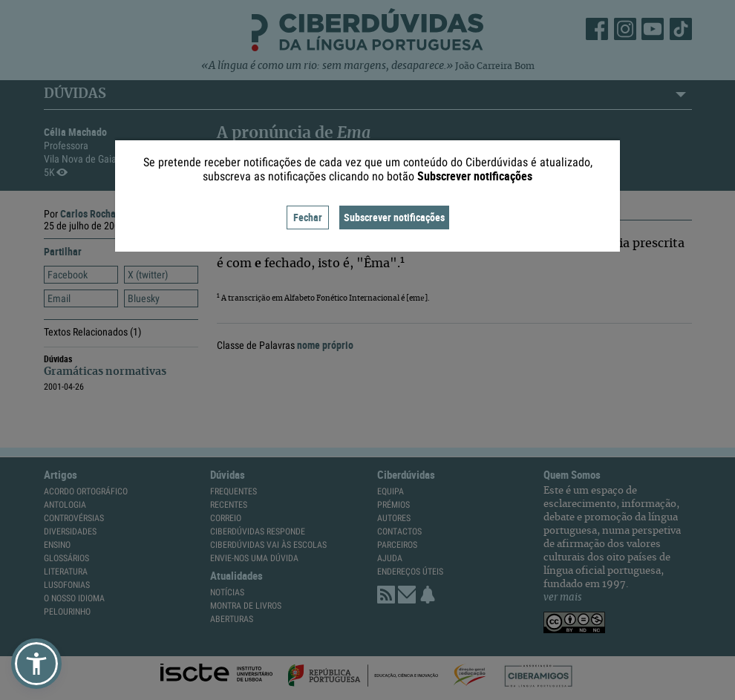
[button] (36, 664)
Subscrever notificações (394, 217)
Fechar (308, 217)
